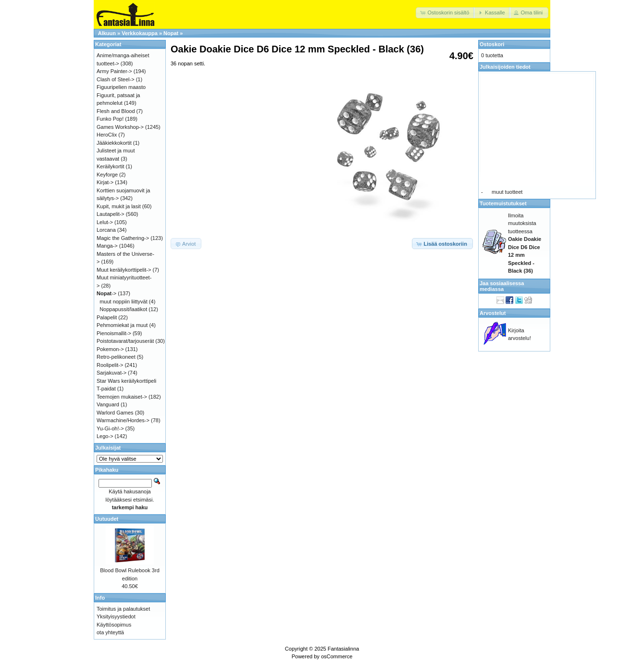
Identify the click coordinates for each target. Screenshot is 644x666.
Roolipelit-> (110, 365)
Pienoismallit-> (114, 333)
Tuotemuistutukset (503, 203)
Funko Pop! (110, 119)
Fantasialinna (343, 649)
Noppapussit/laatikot (123, 309)
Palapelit (107, 317)
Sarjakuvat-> (111, 373)
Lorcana (106, 230)
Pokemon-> (110, 349)
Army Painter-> (114, 71)
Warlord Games (115, 413)
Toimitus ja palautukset (123, 609)
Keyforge (107, 175)
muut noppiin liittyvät (124, 302)
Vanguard (108, 404)
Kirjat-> (105, 182)
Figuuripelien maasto (121, 87)
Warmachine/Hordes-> (123, 420)
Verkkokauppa (140, 33)
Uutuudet (107, 519)
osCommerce (337, 656)
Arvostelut (493, 313)
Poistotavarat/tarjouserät (125, 341)
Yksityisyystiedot (116, 616)
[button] (445, 13)
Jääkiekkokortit (114, 143)
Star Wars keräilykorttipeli (126, 381)
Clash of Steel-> (116, 79)
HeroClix (107, 135)
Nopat (171, 33)
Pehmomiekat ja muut (122, 325)
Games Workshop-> (120, 127)
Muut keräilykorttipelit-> (124, 270)
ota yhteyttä (110, 632)
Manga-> (107, 246)
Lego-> (105, 436)
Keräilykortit (110, 166)
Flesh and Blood (116, 111)
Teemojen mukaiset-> (122, 397)
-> (106, 293)
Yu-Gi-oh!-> (110, 428)
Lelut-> (105, 222)
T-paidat (106, 389)
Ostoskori (492, 44)
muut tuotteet (507, 192)
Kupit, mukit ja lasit (119, 206)
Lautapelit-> (111, 214)
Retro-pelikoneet (116, 357)
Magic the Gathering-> (123, 238)
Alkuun (107, 33)
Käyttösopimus (114, 625)
